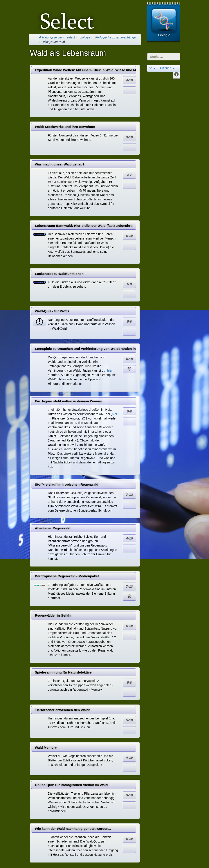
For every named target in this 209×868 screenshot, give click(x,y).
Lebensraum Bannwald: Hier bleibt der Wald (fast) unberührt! (84, 226)
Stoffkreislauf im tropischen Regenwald (67, 484)
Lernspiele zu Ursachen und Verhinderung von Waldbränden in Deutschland (86, 349)
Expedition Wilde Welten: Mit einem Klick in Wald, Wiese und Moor (86, 70)
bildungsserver (50, 37)
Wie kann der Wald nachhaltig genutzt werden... (73, 829)
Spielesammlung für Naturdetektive (63, 672)
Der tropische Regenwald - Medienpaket (67, 576)
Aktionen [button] (167, 68)
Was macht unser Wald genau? (60, 164)
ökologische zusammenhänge (115, 37)
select (71, 37)
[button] (152, 68)
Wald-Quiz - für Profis (52, 311)
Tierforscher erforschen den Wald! (62, 710)
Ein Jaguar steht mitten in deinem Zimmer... (70, 401)
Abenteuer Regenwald (53, 528)
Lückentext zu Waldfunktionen (59, 274)
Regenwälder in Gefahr (53, 615)
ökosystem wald (54, 42)
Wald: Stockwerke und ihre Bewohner (65, 127)
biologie (85, 37)
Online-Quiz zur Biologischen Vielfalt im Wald (71, 785)
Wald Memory (46, 747)
